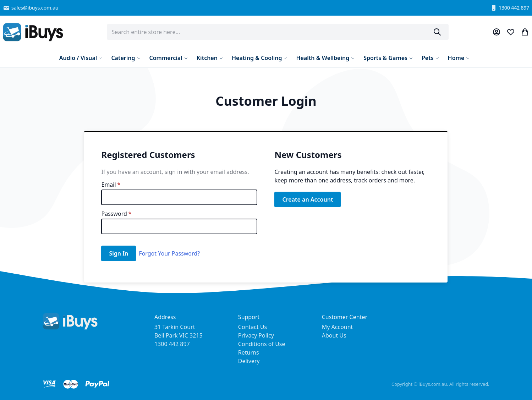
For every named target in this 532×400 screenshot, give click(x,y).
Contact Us (253, 327)
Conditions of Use (262, 344)
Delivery (249, 361)
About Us (334, 335)
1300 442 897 (510, 8)
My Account (338, 327)
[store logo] (33, 32)
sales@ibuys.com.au (31, 8)
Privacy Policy (256, 335)
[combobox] (278, 32)
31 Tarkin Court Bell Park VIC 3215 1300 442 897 (179, 335)
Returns (249, 352)
